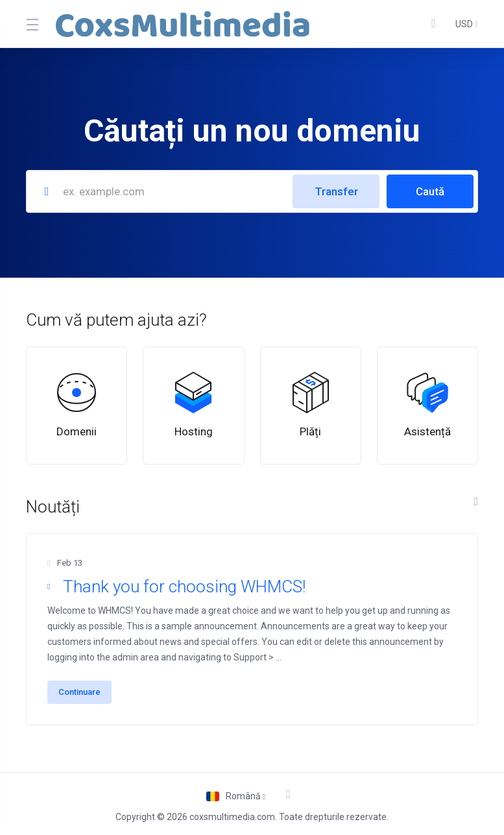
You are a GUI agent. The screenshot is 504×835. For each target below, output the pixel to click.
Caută (430, 191)
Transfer (336, 191)
